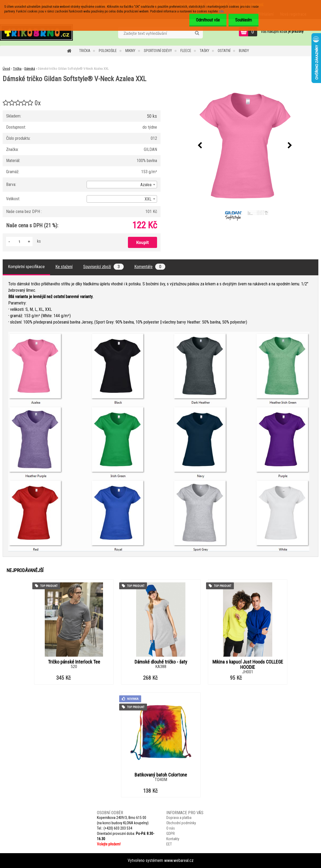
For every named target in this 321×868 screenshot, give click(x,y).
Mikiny (130, 51)
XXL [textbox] (148, 199)
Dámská (30, 69)
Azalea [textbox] (146, 185)
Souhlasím (244, 20)
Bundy (244, 51)
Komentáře (150, 267)
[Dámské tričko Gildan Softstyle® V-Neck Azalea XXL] (245, 146)
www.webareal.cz (179, 860)
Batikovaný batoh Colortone (161, 775)
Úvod (6, 69)
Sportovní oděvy (158, 51)
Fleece (186, 51)
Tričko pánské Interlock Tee (74, 662)
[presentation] (200, 146)
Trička (85, 51)
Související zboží (103, 267)
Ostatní (224, 51)
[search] (197, 33)
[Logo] (36, 32)
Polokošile (108, 51)
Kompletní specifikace (26, 267)
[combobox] (122, 185)
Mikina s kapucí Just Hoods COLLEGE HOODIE (248, 665)
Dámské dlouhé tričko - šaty (161, 662)
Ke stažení (64, 267)
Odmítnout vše (208, 20)
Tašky (204, 51)
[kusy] (19, 241)
